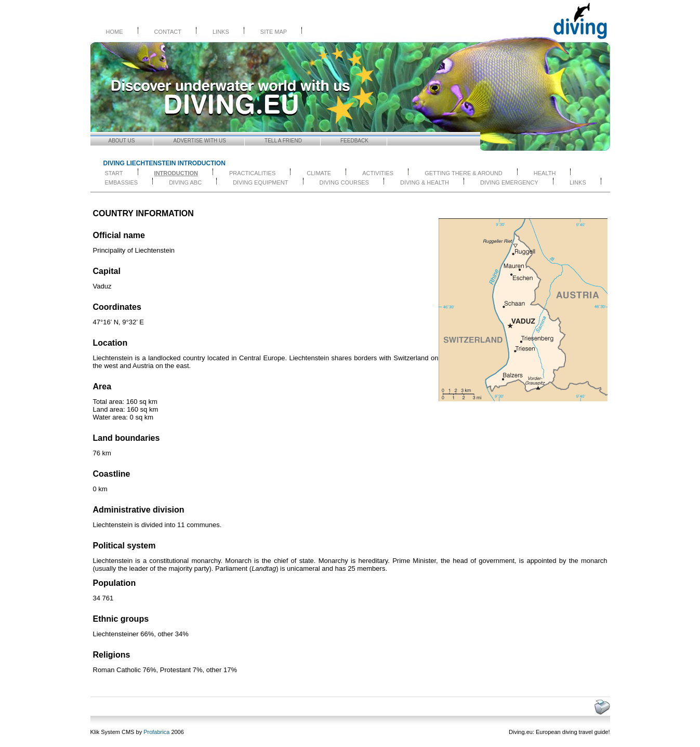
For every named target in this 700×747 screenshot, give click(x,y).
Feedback (354, 141)
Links (221, 32)
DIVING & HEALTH (425, 182)
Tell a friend (283, 141)
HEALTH (545, 173)
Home (115, 32)
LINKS (578, 182)
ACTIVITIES (378, 173)
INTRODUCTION (176, 173)
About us (122, 141)
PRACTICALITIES (252, 173)
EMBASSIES (122, 182)
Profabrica (156, 732)
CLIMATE (319, 173)
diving (570, 732)
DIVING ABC (185, 182)
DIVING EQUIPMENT (260, 182)
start (114, 173)
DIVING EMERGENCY (509, 182)
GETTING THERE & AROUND (464, 173)
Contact (168, 32)
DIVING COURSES (344, 182)
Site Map (274, 32)
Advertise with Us (200, 141)
